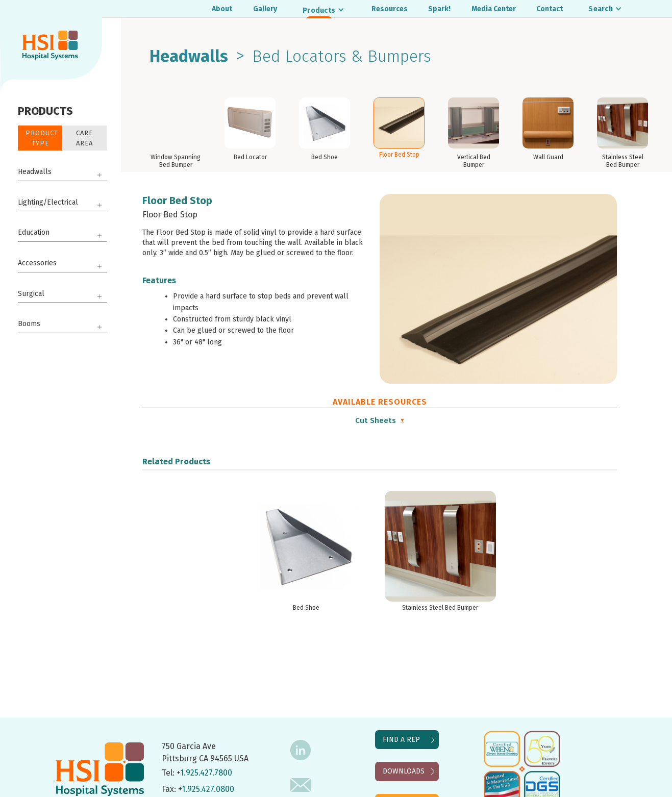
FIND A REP (401, 740)
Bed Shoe (325, 157)
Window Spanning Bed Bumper (176, 161)
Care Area (84, 138)
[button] (324, 10)
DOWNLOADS (404, 771)
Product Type (42, 138)
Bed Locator (250, 157)
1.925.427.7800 (206, 773)
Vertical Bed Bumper (474, 161)
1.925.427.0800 (208, 789)
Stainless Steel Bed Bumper (623, 161)
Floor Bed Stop (399, 155)
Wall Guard (548, 157)
